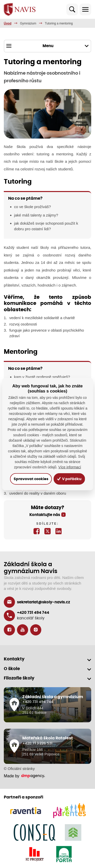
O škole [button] (12, 669)
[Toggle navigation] (85, 9)
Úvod (8, 23)
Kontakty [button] (14, 659)
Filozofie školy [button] (19, 678)
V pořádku (69, 479)
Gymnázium (28, 23)
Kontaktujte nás (45, 515)
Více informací (70, 467)
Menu (47, 46)
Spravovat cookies (31, 479)
